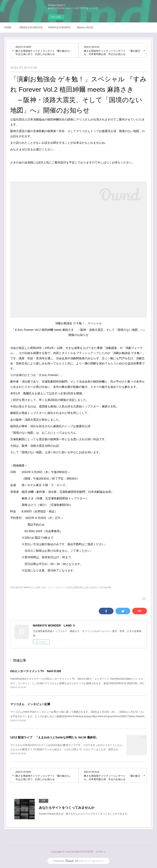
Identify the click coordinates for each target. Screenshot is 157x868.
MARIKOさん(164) (32, 587)
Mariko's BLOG (85, 28)
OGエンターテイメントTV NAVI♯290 (36, 671)
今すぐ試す (56, 17)
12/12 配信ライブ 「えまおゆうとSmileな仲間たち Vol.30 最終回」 (54, 737)
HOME (8, 28)
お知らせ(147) (90, 587)
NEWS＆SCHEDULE (31, 28)
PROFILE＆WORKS (59, 28)
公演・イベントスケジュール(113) (57, 587)
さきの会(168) (105, 587)
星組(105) (78, 587)
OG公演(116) (16, 587)
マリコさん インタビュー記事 (30, 704)
